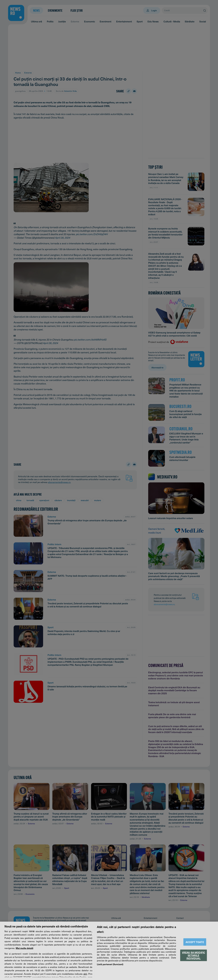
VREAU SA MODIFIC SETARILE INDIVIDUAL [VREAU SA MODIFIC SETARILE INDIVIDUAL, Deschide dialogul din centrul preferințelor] (194, 955)
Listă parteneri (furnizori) (110, 964)
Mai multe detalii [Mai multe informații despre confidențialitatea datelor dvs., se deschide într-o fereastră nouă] (24, 948)
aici (85, 974)
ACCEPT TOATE (195, 942)
